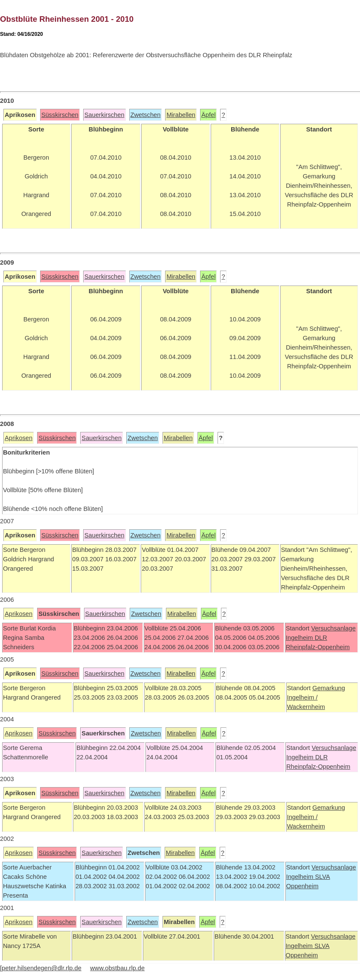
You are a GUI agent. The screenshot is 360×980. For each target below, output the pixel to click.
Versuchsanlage (333, 628)
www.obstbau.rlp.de (117, 968)
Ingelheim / (302, 697)
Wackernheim (306, 707)
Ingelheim (300, 638)
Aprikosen (19, 438)
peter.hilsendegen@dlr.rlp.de (42, 968)
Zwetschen (146, 115)
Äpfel (208, 115)
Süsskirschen (60, 115)
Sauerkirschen (105, 115)
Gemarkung (329, 688)
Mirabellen (181, 115)
